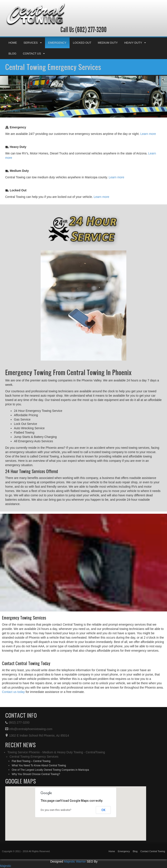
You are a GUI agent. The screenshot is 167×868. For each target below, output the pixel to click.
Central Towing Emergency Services (53, 67)
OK (103, 810)
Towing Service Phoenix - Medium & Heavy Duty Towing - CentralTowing (56, 752)
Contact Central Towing (153, 851)
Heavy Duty (135, 43)
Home (13, 43)
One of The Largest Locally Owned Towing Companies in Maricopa (50, 770)
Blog (12, 54)
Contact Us (34, 54)
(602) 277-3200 (90, 30)
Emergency (57, 43)
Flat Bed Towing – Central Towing (31, 761)
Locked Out (82, 43)
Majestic (6, 866)
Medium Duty (108, 43)
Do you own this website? (56, 810)
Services (33, 43)
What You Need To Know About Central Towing (39, 765)
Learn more (148, 134)
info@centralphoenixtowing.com (29, 729)
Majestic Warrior (75, 861)
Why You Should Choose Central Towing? (36, 774)
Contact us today (13, 692)
